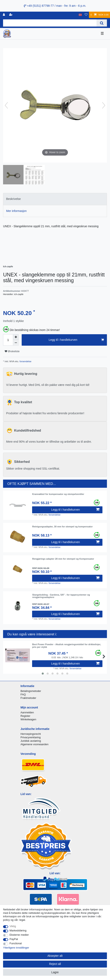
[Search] (102, 23)
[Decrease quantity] (16, 343)
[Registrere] (11, 15)
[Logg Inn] (4, 15)
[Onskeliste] (86, 15)
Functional (16, 943)
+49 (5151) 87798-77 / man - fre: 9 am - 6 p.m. (55, 6)
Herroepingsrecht (31, 734)
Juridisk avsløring (31, 741)
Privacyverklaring (31, 737)
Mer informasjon (16, 211)
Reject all (55, 964)
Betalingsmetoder (31, 691)
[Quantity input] (8, 340)
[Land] (80, 15)
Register (25, 716)
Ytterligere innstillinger (16, 948)
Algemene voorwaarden (34, 744)
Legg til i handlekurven (76, 340)
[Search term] (50, 23)
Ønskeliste (12, 351)
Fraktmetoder (28, 698)
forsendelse (25, 361)
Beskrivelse (13, 199)
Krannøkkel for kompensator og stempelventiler (58, 494)
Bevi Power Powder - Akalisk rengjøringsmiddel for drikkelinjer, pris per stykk (67, 646)
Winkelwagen (28, 719)
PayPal (14, 939)
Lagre (55, 972)
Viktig (13, 926)
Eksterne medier (19, 935)
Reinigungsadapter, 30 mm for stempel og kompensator (62, 527)
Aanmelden (27, 712)
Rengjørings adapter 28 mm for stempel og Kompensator (63, 559)
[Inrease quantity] (16, 337)
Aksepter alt (55, 956)
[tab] (55, 199)
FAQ (23, 694)
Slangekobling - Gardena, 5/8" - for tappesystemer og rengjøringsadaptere (61, 596)
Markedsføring (18, 930)
